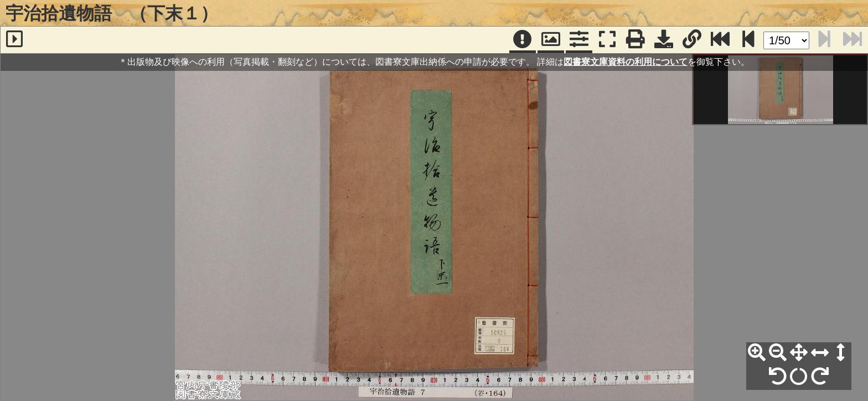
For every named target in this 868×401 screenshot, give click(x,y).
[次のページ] (748, 40)
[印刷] (635, 40)
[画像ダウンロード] (664, 40)
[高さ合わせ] (841, 353)
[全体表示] (799, 353)
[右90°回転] (820, 377)
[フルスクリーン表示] (607, 40)
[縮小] (778, 353)
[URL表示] (692, 40)
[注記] (523, 40)
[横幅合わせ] (820, 353)
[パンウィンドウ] (551, 40)
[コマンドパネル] (579, 40)
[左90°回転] (778, 377)
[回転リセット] (799, 377)
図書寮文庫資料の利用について (626, 62)
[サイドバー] (14, 40)
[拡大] (757, 353)
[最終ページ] (720, 40)
